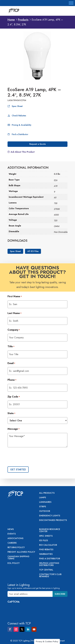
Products (23, 20)
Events (12, 534)
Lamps (43, 498)
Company (14, 330)
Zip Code (14, 397)
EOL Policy (14, 563)
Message (14, 429)
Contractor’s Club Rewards (50, 576)
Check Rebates (19, 116)
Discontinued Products (53, 520)
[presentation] (30, 457)
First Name (15, 297)
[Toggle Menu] (71, 3)
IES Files (44, 541)
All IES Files (33, 251)
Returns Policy (16, 548)
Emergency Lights (50, 516)
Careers (12, 543)
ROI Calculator (48, 545)
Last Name (15, 313)
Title (11, 347)
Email (11, 363)
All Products (47, 493)
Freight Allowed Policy (21, 552)
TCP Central (46, 570)
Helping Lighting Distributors (49, 564)
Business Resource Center (50, 530)
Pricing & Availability (22, 125)
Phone (12, 380)
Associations (15, 539)
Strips (43, 507)
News (11, 529)
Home (11, 20)
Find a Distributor (20, 134)
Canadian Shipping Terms (18, 558)
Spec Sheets (46, 536)
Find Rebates (46, 550)
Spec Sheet (17, 106)
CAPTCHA (14, 602)
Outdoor (45, 511)
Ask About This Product (23, 152)
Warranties (46, 554)
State (11, 414)
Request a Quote (37, 144)
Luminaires (45, 502)
